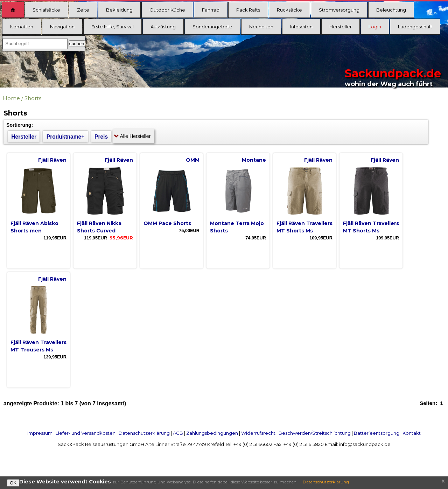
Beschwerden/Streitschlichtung (315, 433)
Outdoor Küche (167, 10)
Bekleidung (119, 10)
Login (375, 27)
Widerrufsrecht (258, 433)
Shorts (33, 98)
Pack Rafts (248, 10)
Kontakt (412, 433)
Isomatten (22, 27)
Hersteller (341, 27)
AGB (178, 433)
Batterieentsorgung (377, 433)
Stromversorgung (339, 10)
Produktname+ (66, 137)
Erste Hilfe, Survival (113, 27)
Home (11, 98)
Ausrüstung (163, 27)
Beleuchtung (391, 10)
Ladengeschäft (415, 27)
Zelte (83, 10)
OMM (193, 160)
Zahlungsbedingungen (212, 433)
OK (13, 483)
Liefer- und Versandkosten (86, 433)
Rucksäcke (289, 10)
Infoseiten (301, 27)
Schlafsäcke (46, 10)
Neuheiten (261, 27)
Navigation (62, 27)
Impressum (40, 433)
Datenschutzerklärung (144, 433)
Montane (254, 160)
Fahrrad (211, 10)
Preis (101, 137)
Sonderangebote (212, 27)
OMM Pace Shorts (167, 223)
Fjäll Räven (52, 160)
